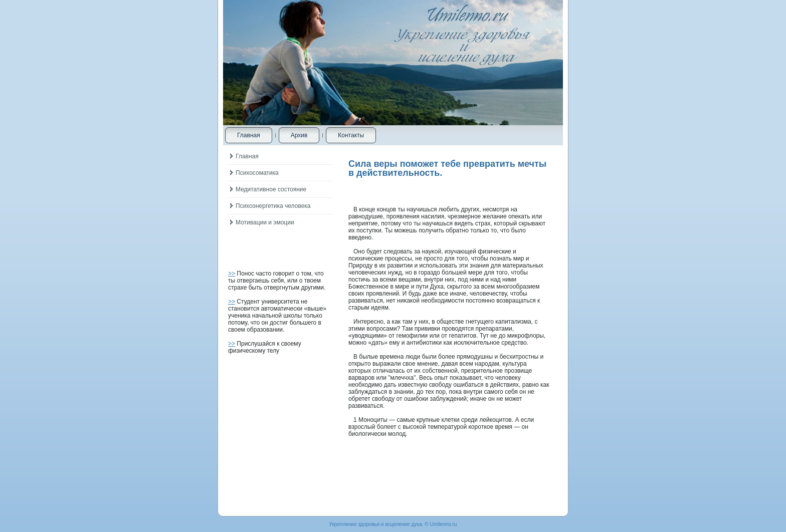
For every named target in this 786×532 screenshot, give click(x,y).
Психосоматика (257, 173)
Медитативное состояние (271, 189)
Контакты (351, 135)
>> (232, 274)
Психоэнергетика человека (273, 206)
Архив (299, 135)
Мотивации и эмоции (265, 222)
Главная (249, 135)
